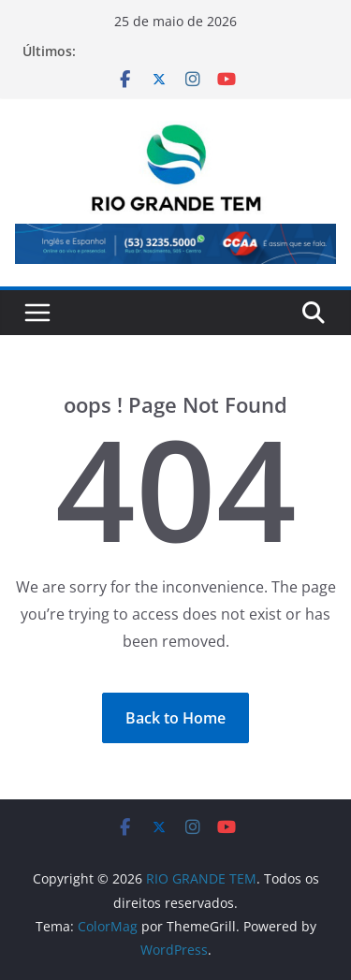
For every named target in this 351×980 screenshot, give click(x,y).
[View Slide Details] (175, 243)
